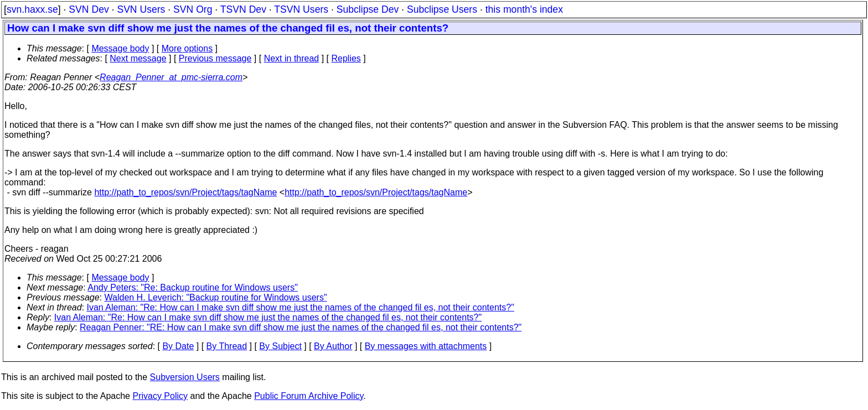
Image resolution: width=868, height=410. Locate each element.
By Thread (227, 346)
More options (187, 48)
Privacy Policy (160, 396)
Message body (120, 48)
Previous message (215, 58)
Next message (138, 58)
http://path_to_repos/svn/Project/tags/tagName (185, 192)
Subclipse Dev (368, 9)
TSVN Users (301, 9)
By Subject (280, 346)
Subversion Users (185, 377)
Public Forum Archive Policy (309, 396)
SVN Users (141, 9)
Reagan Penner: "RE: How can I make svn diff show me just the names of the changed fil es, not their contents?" (301, 327)
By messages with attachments (426, 346)
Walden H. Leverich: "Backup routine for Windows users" (216, 297)
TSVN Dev (243, 9)
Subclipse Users (442, 9)
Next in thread (292, 58)
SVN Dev (89, 9)
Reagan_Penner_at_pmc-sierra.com (171, 77)
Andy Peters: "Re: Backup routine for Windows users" (193, 287)
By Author (333, 346)
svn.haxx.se (32, 9)
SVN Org (193, 9)
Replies (346, 58)
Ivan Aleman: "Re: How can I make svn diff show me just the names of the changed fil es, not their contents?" (301, 307)
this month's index (524, 9)
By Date (178, 346)
